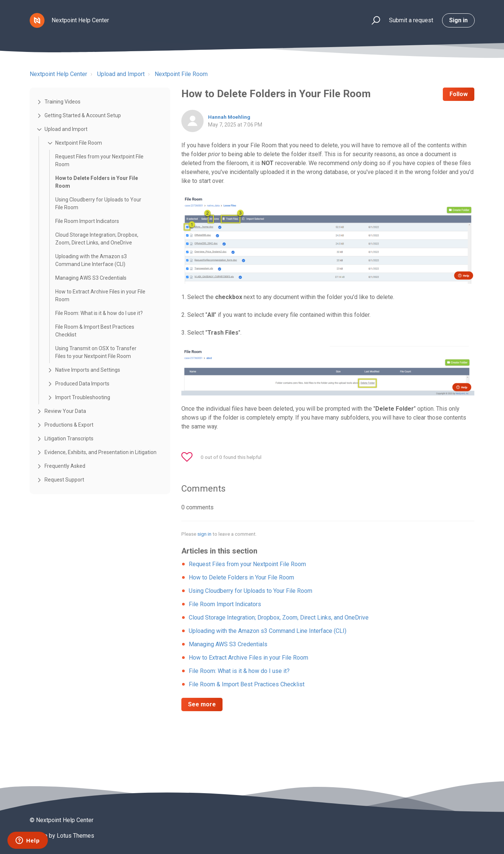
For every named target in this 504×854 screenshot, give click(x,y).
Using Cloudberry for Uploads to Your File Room (98, 203)
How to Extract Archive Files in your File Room (100, 295)
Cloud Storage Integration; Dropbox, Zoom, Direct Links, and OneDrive (97, 239)
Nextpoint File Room (181, 74)
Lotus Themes (75, 836)
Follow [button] (459, 94)
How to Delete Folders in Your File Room (97, 182)
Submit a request (411, 20)
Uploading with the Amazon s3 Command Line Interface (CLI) (91, 260)
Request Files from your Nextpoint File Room (99, 160)
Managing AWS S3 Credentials (91, 278)
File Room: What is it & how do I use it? (99, 313)
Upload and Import (121, 74)
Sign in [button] (458, 20)
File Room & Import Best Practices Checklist (95, 331)
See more (202, 704)
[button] (373, 21)
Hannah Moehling (229, 117)
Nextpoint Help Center (58, 74)
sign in (204, 534)
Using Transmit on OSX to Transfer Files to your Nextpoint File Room (96, 352)
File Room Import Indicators (87, 221)
